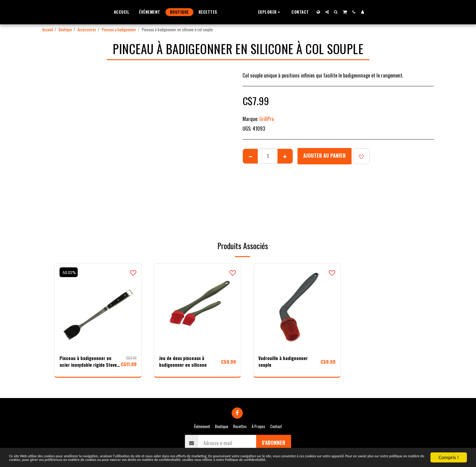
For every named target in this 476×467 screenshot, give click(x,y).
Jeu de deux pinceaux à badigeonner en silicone (184, 362)
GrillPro (267, 119)
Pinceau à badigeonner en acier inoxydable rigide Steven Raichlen (86, 362)
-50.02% (69, 272)
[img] (98, 307)
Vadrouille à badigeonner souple (284, 362)
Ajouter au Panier (325, 155)
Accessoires (87, 29)
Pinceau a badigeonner (119, 29)
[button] (282, 12)
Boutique (65, 29)
